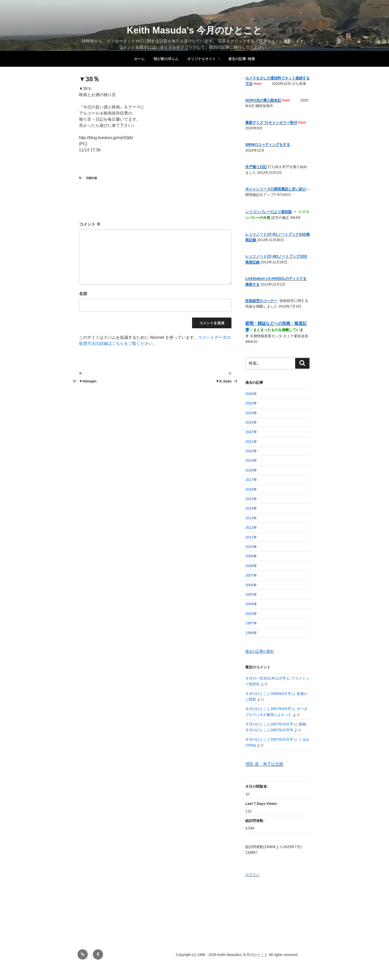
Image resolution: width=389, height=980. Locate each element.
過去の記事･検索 (242, 59)
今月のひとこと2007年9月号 (268, 709)
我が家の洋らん (166, 59)
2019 (249, 460)
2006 (249, 585)
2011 (249, 537)
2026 (249, 394)
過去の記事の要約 (260, 651)
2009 (249, 556)
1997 (249, 623)
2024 (249, 413)
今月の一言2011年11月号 (266, 678)
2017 (249, 480)
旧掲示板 (92, 178)
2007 (249, 575)
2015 (249, 499)
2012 (249, 527)
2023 (249, 422)
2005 (249, 594)
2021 (249, 442)
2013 (249, 518)
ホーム (139, 59)
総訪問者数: (255, 821)
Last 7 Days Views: (262, 804)
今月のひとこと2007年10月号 (269, 724)
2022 (249, 432)
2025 (249, 403)
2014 (249, 508)
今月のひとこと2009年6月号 (268, 694)
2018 (249, 470)
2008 (249, 566)
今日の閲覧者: (257, 786)
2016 (249, 489)
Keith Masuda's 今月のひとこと (195, 30)
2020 (249, 451)
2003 (249, 614)
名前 (83, 294)
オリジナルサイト (204, 59)
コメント (90, 224)
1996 (249, 633)
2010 (249, 547)
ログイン (252, 874)
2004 (249, 604)
